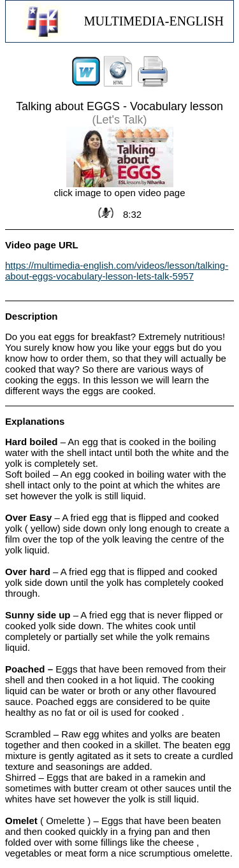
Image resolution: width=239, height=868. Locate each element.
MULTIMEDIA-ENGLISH (154, 21)
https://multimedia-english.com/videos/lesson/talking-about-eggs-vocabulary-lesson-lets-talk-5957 (117, 271)
